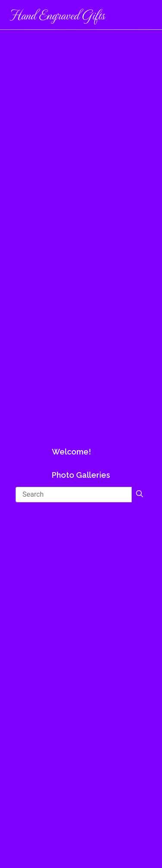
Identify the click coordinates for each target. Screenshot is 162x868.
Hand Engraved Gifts (57, 15)
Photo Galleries (81, 475)
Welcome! (71, 452)
